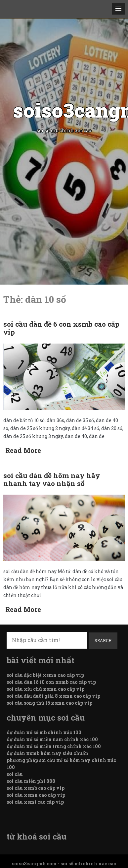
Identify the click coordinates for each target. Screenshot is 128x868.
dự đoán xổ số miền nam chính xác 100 (52, 739)
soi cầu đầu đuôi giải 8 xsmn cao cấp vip (53, 696)
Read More (23, 450)
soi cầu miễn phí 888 (31, 781)
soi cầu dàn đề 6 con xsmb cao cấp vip (61, 328)
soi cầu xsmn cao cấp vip (36, 795)
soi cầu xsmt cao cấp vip (35, 802)
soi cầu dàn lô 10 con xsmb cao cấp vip (51, 682)
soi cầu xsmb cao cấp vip (36, 788)
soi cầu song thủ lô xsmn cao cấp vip (49, 703)
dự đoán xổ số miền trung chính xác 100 (54, 746)
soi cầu (15, 774)
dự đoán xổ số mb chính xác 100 (44, 732)
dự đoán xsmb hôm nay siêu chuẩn (47, 753)
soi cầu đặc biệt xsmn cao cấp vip (45, 675)
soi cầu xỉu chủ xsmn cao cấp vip (45, 689)
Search (103, 640)
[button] (118, 9)
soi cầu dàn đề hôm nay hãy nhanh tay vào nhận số (52, 479)
